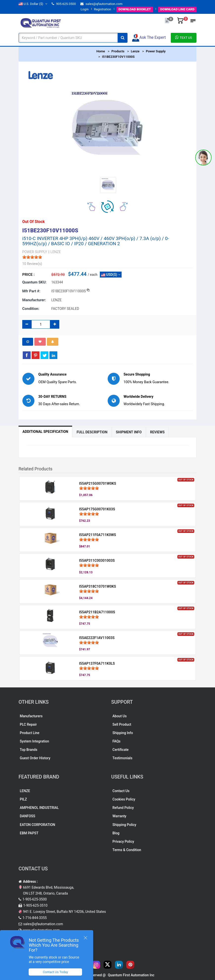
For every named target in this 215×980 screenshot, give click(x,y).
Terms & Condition (127, 850)
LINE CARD (177, 9)
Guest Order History (35, 758)
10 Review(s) (32, 264)
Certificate (120, 750)
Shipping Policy (124, 825)
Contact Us (121, 791)
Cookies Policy (124, 799)
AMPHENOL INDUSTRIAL (39, 808)
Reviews (157, 432)
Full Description (92, 432)
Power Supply (156, 51)
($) (33, 4)
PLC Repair (28, 724)
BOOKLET (135, 9)
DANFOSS (28, 816)
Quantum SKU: (34, 282)
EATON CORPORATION (37, 825)
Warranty (119, 816)
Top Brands (29, 750)
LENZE (25, 791)
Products (118, 51)
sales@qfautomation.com (101, 4)
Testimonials (122, 758)
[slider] (32, 257)
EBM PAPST (29, 833)
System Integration (34, 741)
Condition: (31, 309)
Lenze (135, 51)
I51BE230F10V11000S (118, 57)
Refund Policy (123, 808)
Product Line (30, 733)
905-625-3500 (64, 4)
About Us (119, 716)
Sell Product (122, 724)
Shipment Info (129, 432)
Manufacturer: (34, 300)
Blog (116, 833)
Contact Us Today (55, 972)
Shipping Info (123, 733)
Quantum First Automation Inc (131, 975)
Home (101, 51)
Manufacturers (31, 716)
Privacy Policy (123, 841)
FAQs (117, 741)
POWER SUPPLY (35, 252)
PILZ (23, 799)
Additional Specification (45, 432)
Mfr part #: (31, 291)
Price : (28, 275)
